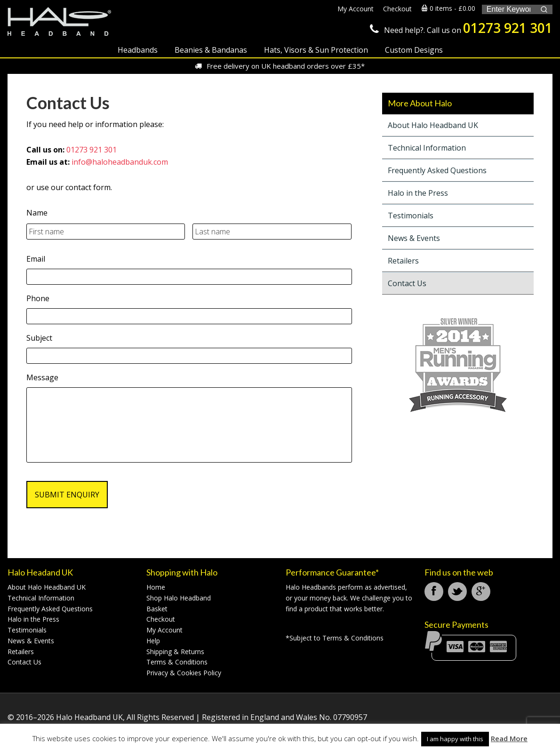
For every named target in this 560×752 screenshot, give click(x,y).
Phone (38, 299)
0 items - (448, 8)
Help (153, 641)
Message (42, 378)
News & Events (414, 238)
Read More (509, 738)
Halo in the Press (418, 193)
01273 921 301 (508, 28)
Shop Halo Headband (179, 598)
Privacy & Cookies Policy (184, 673)
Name (37, 213)
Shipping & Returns (175, 652)
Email (36, 259)
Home (156, 587)
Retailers (403, 261)
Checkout (161, 619)
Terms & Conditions (177, 662)
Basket (157, 609)
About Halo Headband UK (433, 125)
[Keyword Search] (508, 9)
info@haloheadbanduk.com (120, 162)
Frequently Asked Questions (437, 170)
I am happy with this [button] (455, 739)
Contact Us (407, 283)
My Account (164, 630)
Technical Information (427, 148)
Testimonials (411, 216)
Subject (39, 338)
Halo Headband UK (59, 22)
